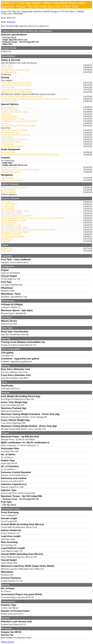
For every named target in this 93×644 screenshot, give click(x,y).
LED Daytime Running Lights (13, 236)
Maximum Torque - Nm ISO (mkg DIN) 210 (21, 42)
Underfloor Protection (10, 116)
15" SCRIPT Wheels (9, 204)
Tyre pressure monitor (10, 101)
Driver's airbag (7, 65)
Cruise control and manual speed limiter (16, 83)
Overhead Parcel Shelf (10, 109)
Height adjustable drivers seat (15, 40)
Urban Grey (6, 241)
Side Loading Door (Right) (11, 213)
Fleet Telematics (7, 178)
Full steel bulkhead (8, 192)
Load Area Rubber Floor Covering (14, 112)
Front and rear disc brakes (11, 142)
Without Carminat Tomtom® (12, 180)
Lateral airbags (7, 67)
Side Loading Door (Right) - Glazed (15, 211)
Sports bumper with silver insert (13, 220)
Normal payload (7, 144)
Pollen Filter (8, 44)
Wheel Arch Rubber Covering (13, 119)
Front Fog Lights (8, 87)
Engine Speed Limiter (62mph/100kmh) (16, 90)
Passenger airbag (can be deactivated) (16, 70)
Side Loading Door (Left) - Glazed (14, 227)
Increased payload (8, 107)
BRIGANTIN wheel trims (11, 234)
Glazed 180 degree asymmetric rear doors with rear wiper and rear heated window (33, 218)
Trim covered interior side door (13, 188)
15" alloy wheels (7, 206)
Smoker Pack (6, 114)
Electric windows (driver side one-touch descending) (21, 97)
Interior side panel (8, 190)
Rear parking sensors (9, 72)
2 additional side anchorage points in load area (19, 121)
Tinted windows (7, 137)
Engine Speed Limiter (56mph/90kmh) (16, 85)
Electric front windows (10, 167)
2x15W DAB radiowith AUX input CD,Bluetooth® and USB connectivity (30, 155)
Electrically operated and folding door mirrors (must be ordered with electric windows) (35, 99)
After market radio (8, 152)
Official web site (7, 642)
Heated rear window (9, 223)
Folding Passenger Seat (10, 132)
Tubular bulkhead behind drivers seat (15, 135)
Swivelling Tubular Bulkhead (12, 146)
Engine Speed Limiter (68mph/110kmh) (16, 92)
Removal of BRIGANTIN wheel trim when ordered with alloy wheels (28, 230)
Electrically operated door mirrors (14, 130)
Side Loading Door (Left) (11, 225)
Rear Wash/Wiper (8, 209)
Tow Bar (4, 123)
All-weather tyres (8, 202)
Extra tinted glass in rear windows (14, 139)
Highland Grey (7, 239)
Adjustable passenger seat (11, 172)
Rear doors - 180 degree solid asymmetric (17, 216)
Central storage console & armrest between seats (20, 170)
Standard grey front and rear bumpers (15, 232)
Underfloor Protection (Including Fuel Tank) (18, 126)
